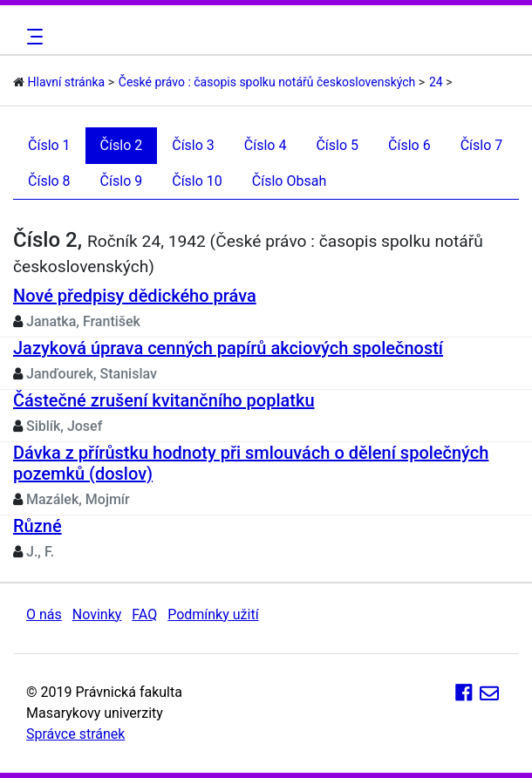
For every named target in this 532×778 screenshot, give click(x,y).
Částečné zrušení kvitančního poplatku (164, 400)
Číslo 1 (49, 145)
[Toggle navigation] (32, 37)
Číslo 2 (122, 145)
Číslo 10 (197, 181)
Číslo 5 (337, 145)
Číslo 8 (49, 181)
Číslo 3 (193, 145)
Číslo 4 (266, 145)
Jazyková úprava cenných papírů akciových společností (228, 348)
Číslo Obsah (289, 181)
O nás (44, 614)
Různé (38, 526)
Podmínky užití (213, 614)
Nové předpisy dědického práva (135, 296)
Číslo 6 (409, 145)
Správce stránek (75, 734)
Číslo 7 (482, 145)
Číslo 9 (122, 181)
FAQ (144, 614)
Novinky (97, 614)
